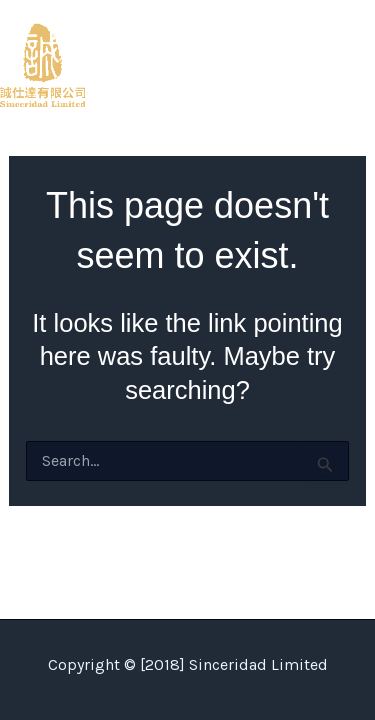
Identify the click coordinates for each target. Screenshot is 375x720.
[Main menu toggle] (353, 65)
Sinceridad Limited (168, 64)
